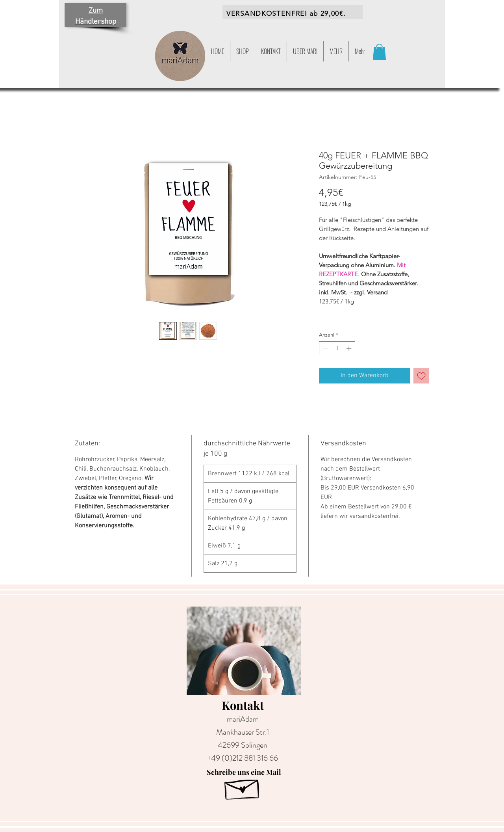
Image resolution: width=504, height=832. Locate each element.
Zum (96, 11)
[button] (336, 51)
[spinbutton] (337, 348)
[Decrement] (325, 348)
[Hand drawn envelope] (243, 787)
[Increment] (350, 348)
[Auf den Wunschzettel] (421, 376)
